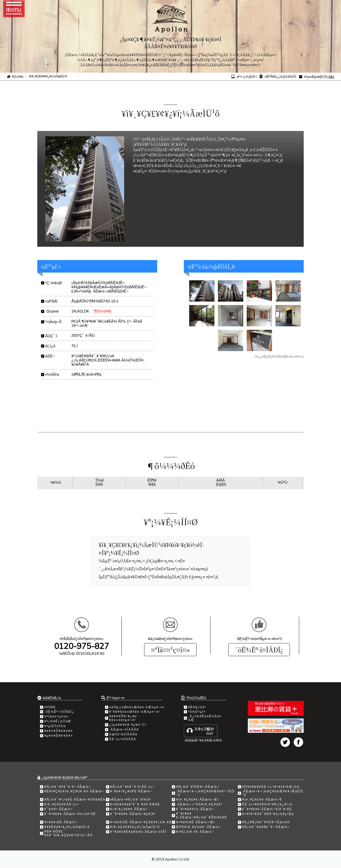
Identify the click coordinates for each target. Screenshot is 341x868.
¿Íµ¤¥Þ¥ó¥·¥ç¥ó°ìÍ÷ (128, 725)
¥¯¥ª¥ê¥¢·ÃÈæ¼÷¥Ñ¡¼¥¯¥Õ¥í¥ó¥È (202, 816)
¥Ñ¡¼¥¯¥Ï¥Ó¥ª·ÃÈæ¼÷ (198, 787)
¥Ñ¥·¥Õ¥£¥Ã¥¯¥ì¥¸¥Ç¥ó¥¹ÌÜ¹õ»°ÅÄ (68, 833)
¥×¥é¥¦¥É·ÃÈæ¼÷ (61, 822)
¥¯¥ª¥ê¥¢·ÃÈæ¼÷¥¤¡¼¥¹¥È (70, 814)
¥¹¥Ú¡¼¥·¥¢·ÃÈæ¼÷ (195, 832)
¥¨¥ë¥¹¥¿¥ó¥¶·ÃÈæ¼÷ (131, 791)
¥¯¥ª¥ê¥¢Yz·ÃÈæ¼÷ (195, 809)
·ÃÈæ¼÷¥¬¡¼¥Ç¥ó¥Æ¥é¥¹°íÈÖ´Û (205, 793)
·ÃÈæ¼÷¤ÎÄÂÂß (124, 730)
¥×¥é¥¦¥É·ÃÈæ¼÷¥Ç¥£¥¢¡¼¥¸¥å (141, 822)
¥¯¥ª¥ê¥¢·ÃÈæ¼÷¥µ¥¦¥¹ (133, 814)
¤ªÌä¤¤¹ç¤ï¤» (170, 650)
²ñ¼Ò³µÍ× (197, 712)
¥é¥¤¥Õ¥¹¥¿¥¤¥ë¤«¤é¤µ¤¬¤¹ (123, 718)
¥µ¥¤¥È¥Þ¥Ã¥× (59, 736)
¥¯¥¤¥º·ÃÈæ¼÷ (59, 809)
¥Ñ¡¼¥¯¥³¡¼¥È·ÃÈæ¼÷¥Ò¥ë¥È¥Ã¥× (78, 800)
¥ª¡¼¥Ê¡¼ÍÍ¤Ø (58, 721)
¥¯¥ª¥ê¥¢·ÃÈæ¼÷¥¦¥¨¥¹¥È (267, 809)
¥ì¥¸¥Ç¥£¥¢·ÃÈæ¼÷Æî (198, 800)
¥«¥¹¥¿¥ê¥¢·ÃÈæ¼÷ (129, 809)
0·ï (332, 77)
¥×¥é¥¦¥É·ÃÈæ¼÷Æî (195, 822)
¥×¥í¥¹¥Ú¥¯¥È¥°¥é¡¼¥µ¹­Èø (268, 814)
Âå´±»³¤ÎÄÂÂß (123, 739)
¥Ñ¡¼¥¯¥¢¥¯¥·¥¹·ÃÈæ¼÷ (68, 787)
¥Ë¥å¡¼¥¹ (197, 707)
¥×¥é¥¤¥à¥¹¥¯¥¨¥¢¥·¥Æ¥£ (135, 804)
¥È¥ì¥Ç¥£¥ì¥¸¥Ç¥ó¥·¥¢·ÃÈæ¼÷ (74, 791)
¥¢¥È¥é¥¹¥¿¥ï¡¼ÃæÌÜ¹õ (67, 827)
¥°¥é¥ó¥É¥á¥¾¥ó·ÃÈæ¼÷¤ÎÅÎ (139, 832)
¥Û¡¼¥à (18, 77)
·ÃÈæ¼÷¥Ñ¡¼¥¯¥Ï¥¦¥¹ (131, 800)
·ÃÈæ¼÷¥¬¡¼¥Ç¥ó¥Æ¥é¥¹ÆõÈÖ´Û (273, 793)
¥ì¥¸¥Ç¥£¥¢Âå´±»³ (62, 804)
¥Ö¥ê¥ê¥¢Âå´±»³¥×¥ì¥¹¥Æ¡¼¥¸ (272, 787)
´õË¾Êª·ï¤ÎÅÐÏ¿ (259, 650)
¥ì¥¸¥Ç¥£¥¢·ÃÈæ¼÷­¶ (262, 800)
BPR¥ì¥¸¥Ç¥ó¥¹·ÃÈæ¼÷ (199, 827)
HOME (50, 707)
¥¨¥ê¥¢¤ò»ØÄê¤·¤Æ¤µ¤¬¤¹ (135, 712)
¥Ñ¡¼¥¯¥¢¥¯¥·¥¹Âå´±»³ (132, 787)
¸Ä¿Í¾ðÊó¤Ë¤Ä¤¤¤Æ (205, 718)
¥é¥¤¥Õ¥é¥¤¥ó (58, 731)
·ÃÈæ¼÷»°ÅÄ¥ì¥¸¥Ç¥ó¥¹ (199, 804)
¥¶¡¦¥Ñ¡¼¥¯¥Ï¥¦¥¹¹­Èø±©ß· (267, 822)
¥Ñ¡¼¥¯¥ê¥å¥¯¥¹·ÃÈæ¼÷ (266, 827)
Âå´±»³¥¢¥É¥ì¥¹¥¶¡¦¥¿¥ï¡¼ (268, 804)
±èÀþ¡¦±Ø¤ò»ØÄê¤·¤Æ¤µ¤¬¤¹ (137, 707)
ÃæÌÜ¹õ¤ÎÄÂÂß (123, 734)
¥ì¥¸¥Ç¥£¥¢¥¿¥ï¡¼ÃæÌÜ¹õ (48, 76)
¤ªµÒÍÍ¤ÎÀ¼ (55, 726)
